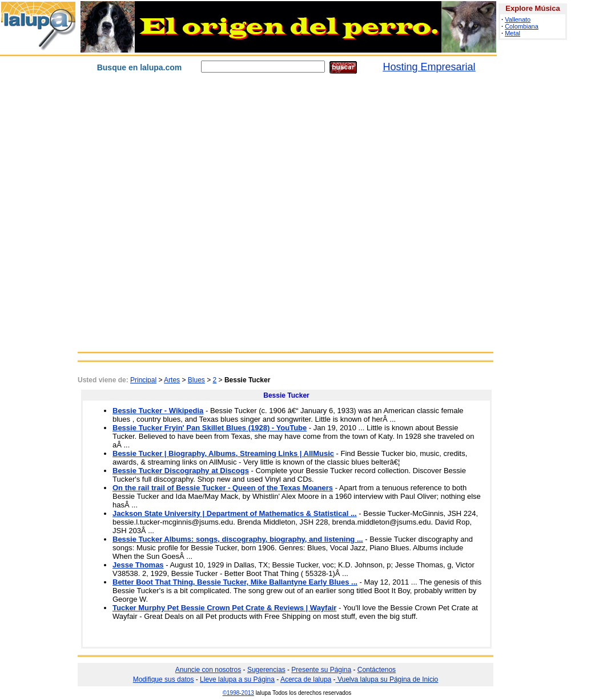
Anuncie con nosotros (208, 670)
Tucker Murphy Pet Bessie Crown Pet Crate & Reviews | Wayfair (224, 608)
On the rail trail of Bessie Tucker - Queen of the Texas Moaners (223, 488)
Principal (143, 380)
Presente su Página (321, 670)
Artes (172, 380)
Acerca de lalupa (306, 679)
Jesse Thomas (138, 565)
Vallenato (518, 19)
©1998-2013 (238, 693)
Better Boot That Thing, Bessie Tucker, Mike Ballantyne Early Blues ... (235, 582)
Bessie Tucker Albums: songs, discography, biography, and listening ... (238, 539)
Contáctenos (377, 670)
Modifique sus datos (164, 679)
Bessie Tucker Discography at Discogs (181, 471)
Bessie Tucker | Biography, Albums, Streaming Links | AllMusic (223, 453)
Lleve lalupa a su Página (237, 679)
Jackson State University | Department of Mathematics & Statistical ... (235, 513)
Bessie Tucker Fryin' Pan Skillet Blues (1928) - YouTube (210, 428)
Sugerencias (266, 670)
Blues (196, 380)
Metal (512, 33)
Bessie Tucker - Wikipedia (158, 411)
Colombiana (522, 26)
